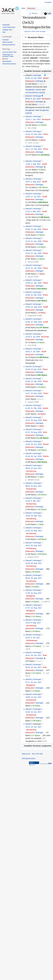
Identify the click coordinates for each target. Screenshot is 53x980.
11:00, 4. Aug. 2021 (33, 164)
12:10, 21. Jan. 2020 (33, 253)
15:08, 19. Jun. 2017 (33, 697)
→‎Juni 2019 (31, 345)
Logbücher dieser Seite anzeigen (35, 31)
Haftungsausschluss (29, 758)
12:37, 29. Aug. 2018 (34, 420)
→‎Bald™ (46, 602)
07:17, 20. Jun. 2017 (33, 682)
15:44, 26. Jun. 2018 (33, 456)
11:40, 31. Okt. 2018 (33, 408)
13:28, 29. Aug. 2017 (34, 563)
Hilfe (49, 14)
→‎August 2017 (32, 557)
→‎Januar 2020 (32, 262)
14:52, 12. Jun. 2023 (33, 78)
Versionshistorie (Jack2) (35, 92)
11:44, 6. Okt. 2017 (33, 501)
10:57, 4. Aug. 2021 (33, 182)
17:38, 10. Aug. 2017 (34, 593)
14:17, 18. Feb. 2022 (34, 149)
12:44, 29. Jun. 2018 (33, 444)
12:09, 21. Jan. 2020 (33, 283)
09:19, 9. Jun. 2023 (33, 99)
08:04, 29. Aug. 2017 (34, 578)
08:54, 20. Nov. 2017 (34, 468)
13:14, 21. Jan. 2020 (33, 241)
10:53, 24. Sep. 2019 (34, 307)
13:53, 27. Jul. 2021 (33, 197)
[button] (37, 38)
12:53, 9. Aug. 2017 (33, 623)
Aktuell (29, 96)
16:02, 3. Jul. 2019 (33, 352)
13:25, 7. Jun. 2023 (33, 119)
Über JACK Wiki (37, 754)
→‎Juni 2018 (31, 128)
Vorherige (37, 75)
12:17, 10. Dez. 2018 (34, 393)
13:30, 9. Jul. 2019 (33, 337)
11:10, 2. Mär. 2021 (33, 211)
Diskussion (30, 81)
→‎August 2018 (32, 402)
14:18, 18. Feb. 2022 (34, 134)
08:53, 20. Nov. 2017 (34, 486)
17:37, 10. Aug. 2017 (34, 608)
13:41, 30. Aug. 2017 (34, 545)
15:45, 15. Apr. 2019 (33, 369)
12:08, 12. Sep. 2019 (34, 322)
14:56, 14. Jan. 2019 (33, 381)
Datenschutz (26, 754)
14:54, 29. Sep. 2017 (34, 531)
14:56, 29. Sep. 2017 (34, 516)
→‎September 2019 (33, 316)
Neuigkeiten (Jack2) (33, 90)
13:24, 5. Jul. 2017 (33, 638)
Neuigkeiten (30, 110)
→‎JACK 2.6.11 (32, 143)
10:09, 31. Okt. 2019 (33, 295)
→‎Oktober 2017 (32, 480)
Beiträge (39, 81)
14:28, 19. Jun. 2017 (33, 712)
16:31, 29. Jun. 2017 (33, 655)
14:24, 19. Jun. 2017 (33, 727)
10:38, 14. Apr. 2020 (33, 229)
